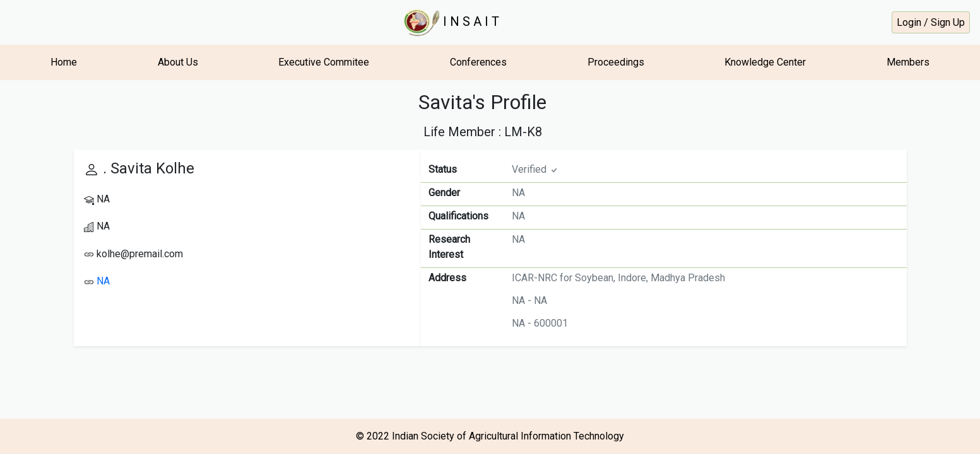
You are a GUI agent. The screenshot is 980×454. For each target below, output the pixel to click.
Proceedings (616, 62)
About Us (178, 62)
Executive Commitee (324, 62)
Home (64, 62)
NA (103, 281)
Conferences (478, 62)
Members (908, 62)
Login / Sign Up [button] (931, 22)
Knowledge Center (765, 62)
